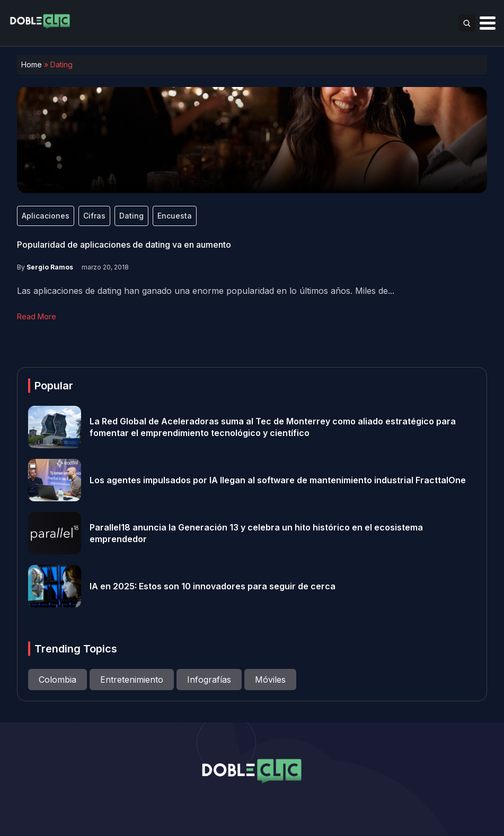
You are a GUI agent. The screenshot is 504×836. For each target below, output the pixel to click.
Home (32, 64)
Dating (131, 216)
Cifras (94, 216)
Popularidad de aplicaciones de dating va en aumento (124, 245)
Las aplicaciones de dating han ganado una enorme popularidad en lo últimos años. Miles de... (206, 291)
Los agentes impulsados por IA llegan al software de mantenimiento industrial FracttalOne (278, 480)
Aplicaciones (46, 216)
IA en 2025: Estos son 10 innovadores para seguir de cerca (213, 586)
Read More (37, 316)
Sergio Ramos (50, 267)
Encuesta (175, 216)
